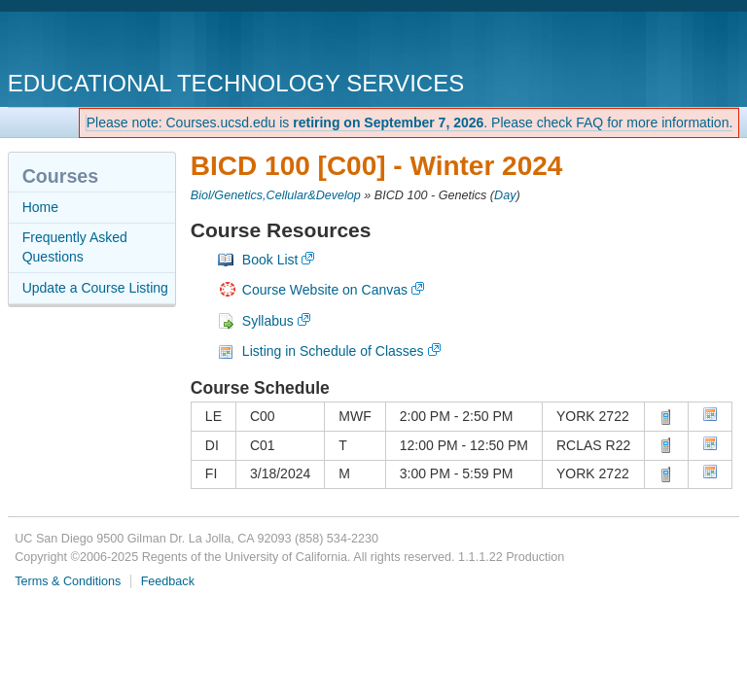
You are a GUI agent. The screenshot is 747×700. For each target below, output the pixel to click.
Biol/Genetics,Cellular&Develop (276, 195)
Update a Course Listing (95, 288)
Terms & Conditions (68, 581)
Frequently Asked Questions (75, 247)
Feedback (168, 581)
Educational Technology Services (236, 83)
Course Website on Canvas (325, 290)
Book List (270, 260)
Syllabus (268, 321)
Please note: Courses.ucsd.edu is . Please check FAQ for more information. (410, 122)
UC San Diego (119, 43)
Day (505, 195)
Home (40, 207)
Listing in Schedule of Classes (333, 351)
